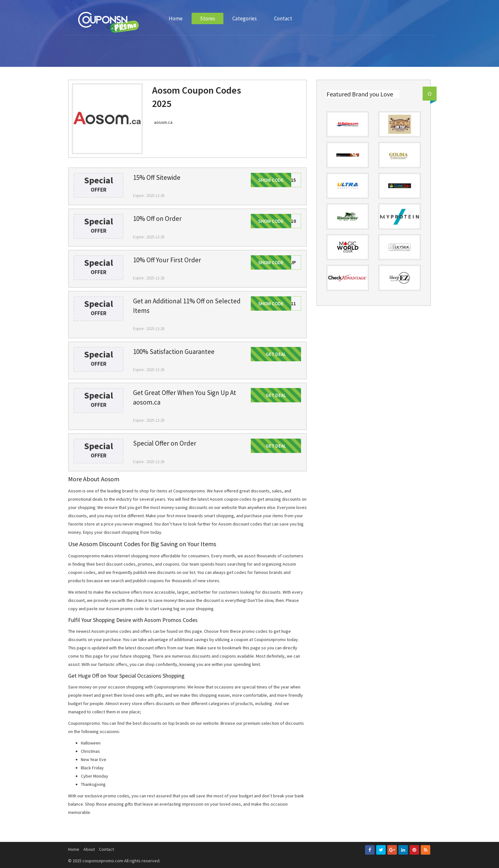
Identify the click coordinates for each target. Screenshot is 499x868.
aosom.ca (163, 122)
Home (176, 18)
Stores (207, 18)
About (89, 849)
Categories (245, 18)
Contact (283, 18)
